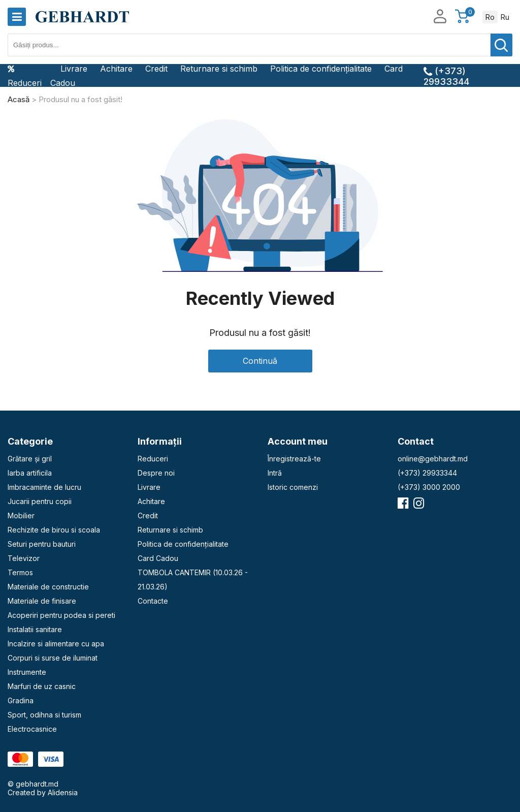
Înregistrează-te (294, 459)
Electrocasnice (32, 729)
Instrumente (27, 672)
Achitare (116, 69)
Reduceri (25, 76)
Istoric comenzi (293, 487)
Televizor (24, 558)
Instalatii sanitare (35, 629)
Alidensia (63, 792)
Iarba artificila (30, 473)
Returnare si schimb (219, 69)
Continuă (260, 361)
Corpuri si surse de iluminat (53, 658)
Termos (20, 572)
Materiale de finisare (42, 601)
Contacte (153, 601)
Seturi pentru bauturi (42, 544)
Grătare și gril (30, 459)
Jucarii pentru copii (40, 501)
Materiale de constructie (48, 587)
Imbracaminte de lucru (44, 487)
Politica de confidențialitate (321, 69)
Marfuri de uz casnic (42, 686)
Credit (156, 69)
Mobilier (21, 516)
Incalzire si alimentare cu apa (56, 644)
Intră (275, 473)
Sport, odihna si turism (44, 715)
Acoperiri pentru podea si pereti (61, 615)
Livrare (74, 69)
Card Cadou (158, 558)
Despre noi (156, 473)
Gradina (21, 700)
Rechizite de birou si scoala (54, 530)
